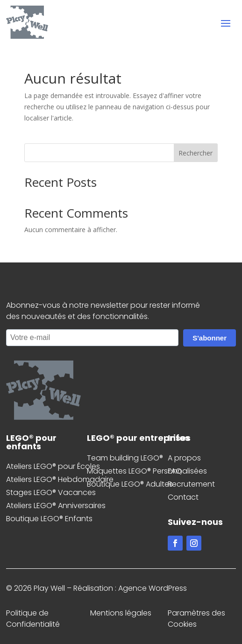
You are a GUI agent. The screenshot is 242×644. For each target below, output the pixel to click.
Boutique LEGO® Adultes (130, 484)
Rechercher (196, 153)
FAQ (175, 471)
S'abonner (210, 338)
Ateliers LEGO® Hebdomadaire (60, 479)
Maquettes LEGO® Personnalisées (147, 471)
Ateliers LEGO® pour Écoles (53, 466)
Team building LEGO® (125, 458)
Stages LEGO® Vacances (51, 492)
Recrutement (191, 484)
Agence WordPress (153, 588)
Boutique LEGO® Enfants (49, 519)
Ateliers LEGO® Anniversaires (56, 506)
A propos (184, 458)
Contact (183, 497)
